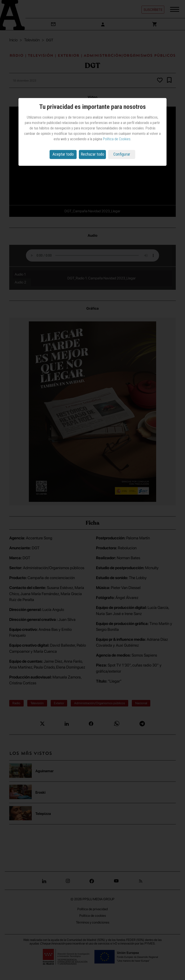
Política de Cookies (117, 139)
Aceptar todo (63, 154)
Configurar (122, 154)
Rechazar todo (92, 154)
